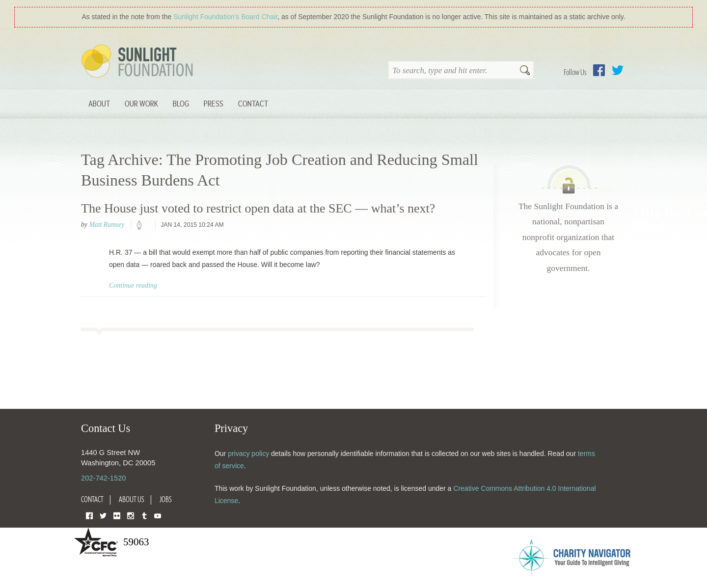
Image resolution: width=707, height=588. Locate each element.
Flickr (117, 515)
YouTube (158, 515)
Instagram (131, 515)
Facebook (599, 70)
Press (214, 103)
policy (142, 225)
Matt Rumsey (107, 225)
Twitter (618, 70)
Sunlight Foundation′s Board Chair (225, 17)
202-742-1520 (103, 478)
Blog (181, 103)
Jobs (166, 499)
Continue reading (133, 285)
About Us (132, 499)
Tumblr (144, 515)
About (99, 103)
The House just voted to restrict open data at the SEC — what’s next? (258, 208)
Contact (253, 103)
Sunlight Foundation (139, 62)
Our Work (141, 103)
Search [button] (525, 71)
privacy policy (248, 454)
